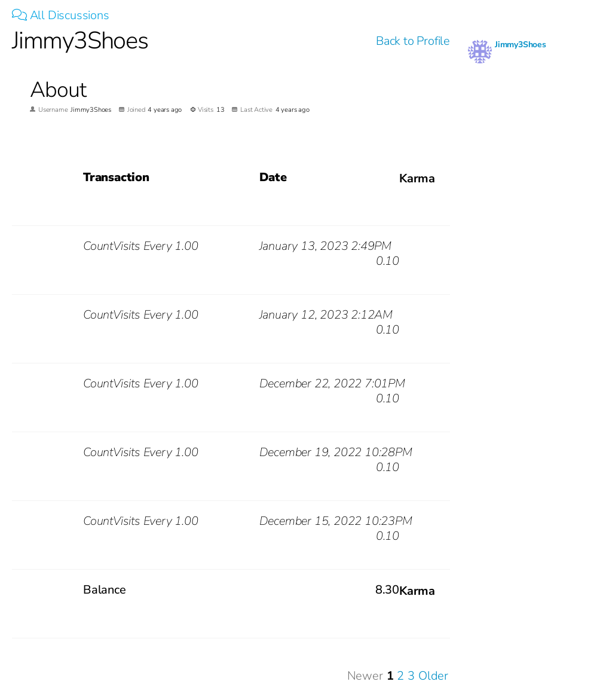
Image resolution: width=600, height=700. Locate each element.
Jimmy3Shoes (521, 45)
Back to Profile (413, 41)
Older (433, 676)
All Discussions (61, 15)
